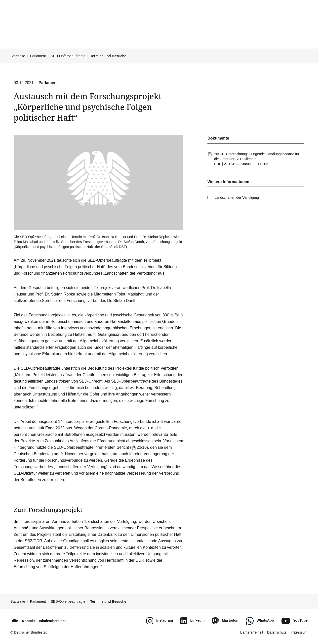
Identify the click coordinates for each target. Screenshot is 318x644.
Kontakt (28, 621)
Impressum (299, 632)
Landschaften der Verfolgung (237, 198)
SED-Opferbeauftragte (68, 56)
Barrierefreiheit (252, 632)
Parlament (38, 56)
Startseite (18, 56)
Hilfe (14, 621)
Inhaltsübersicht (52, 621)
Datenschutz (277, 632)
